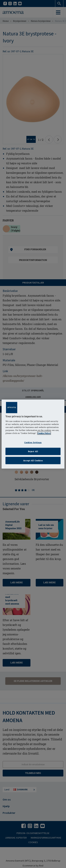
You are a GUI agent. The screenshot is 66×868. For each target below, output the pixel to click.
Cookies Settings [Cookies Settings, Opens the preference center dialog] (33, 442)
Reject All (33, 451)
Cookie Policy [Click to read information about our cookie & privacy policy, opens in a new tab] (44, 433)
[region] (33, 434)
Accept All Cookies (33, 460)
